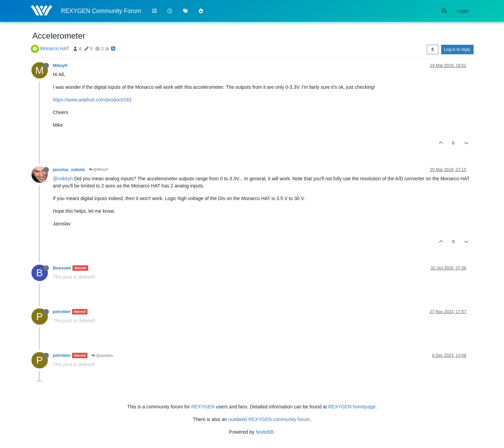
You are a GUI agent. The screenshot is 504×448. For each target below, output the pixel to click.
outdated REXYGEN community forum (269, 419)
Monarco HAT (55, 48)
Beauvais (62, 268)
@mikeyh (63, 179)
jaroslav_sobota (69, 170)
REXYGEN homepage (352, 407)
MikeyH (60, 66)
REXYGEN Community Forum (101, 11)
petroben (62, 312)
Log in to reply (457, 50)
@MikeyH (98, 170)
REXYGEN (203, 407)
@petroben (102, 356)
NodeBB (264, 432)
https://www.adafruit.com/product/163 (92, 100)
